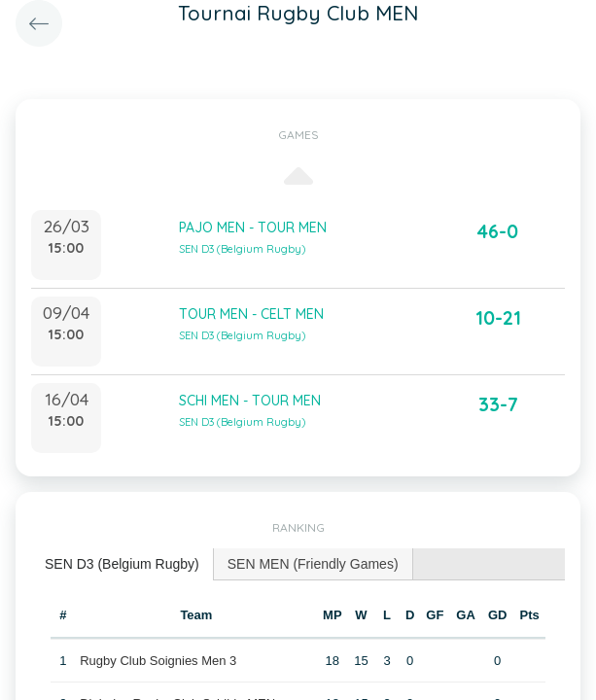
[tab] (123, 564)
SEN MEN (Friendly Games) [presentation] (313, 564)
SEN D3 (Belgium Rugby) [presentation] (122, 564)
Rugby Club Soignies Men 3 (158, 661)
